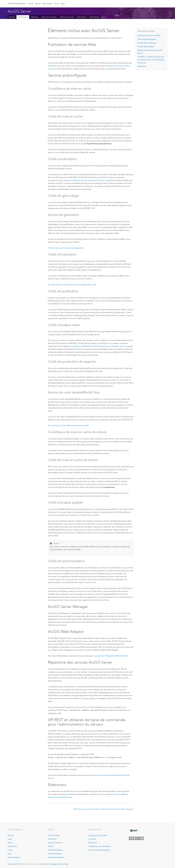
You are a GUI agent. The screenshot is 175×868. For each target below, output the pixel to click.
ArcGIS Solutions (55, 853)
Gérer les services (67, 17)
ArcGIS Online (54, 835)
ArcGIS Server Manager (147, 43)
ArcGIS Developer (55, 850)
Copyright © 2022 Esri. (16, 864)
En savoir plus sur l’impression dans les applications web (72, 285)
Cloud (56, 4)
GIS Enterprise (17, 3)
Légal (66, 864)
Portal (31, 4)
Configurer (88, 180)
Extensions (142, 66)
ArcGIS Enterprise (55, 842)
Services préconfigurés (147, 39)
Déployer (35, 17)
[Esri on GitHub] (138, 838)
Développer (94, 17)
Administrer (82, 17)
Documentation (14, 857)
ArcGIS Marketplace (56, 857)
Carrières (92, 839)
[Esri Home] (134, 830)
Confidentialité (45, 864)
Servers (38, 4)
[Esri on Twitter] (131, 838)
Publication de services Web (149, 35)
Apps (63, 4)
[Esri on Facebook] (134, 838)
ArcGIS (51, 846)
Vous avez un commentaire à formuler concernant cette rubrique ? (105, 809)
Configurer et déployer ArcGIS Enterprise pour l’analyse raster (98, 346)
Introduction (23, 17)
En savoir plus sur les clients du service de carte (68, 425)
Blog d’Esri (93, 842)
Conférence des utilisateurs (100, 846)
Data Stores (47, 4)
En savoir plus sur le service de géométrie (66, 248)
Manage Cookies (57, 864)
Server (10, 842)
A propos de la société (98, 835)
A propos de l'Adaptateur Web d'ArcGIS (111, 656)
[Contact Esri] (142, 838)
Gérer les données (49, 17)
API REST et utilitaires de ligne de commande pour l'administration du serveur (151, 60)
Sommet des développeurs (99, 850)
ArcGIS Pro (52, 839)
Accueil (12, 17)
